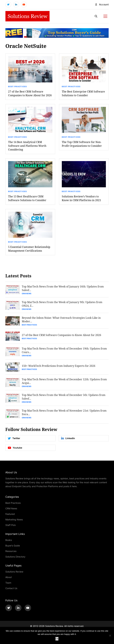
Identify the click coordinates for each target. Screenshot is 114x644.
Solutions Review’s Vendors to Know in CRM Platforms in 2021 (81, 198)
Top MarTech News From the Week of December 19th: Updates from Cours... (64, 350)
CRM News (27, 293)
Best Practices (18, 86)
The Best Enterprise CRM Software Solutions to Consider (83, 93)
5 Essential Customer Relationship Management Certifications (29, 249)
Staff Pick (11, 525)
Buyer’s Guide (13, 546)
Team (8, 583)
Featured (10, 514)
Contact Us (11, 588)
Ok (57, 639)
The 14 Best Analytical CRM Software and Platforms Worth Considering (27, 146)
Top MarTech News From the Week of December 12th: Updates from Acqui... (64, 381)
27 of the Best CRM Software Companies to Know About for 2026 (30, 93)
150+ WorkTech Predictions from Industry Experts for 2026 (59, 366)
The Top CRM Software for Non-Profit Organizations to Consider (82, 144)
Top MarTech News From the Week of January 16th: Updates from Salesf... (63, 288)
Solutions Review (14, 572)
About (9, 577)
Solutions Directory (15, 557)
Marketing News (14, 519)
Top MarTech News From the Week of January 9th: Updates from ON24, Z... (62, 304)
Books (9, 540)
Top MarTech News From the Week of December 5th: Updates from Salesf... (64, 397)
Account (104, 5)
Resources (11, 551)
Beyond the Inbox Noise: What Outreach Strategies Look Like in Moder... (61, 319)
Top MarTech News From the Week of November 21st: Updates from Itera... (64, 412)
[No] (110, 636)
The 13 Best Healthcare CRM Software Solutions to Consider (27, 198)
